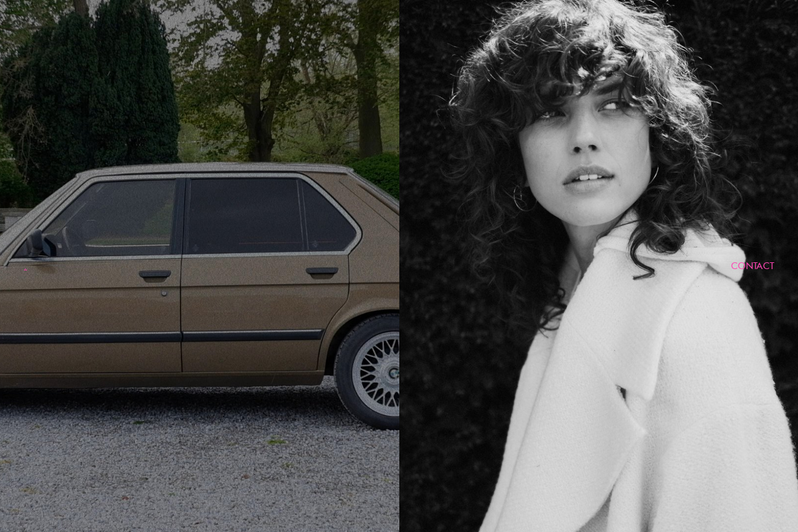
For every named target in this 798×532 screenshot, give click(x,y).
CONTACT (753, 266)
